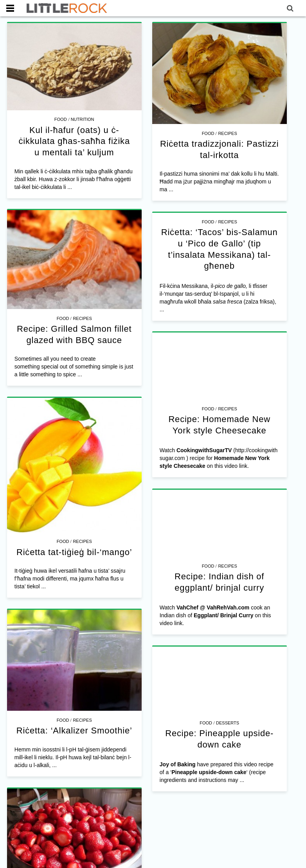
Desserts (193, 664)
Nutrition (83, 119)
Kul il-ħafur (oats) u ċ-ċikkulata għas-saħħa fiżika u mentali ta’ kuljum (74, 141)
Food (61, 119)
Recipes (217, 133)
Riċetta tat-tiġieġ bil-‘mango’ (74, 509)
